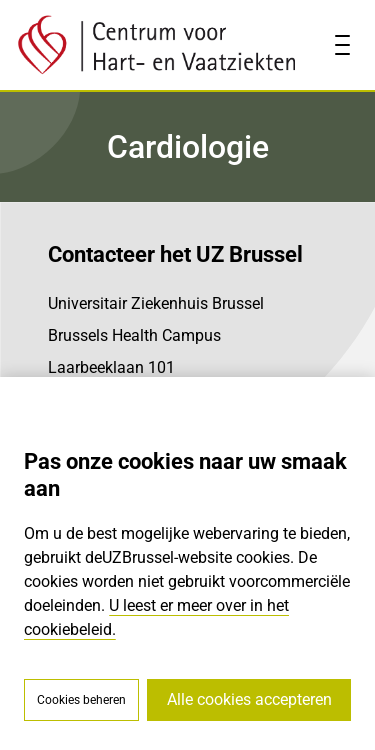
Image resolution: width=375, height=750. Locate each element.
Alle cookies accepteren (249, 699)
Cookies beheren (81, 700)
